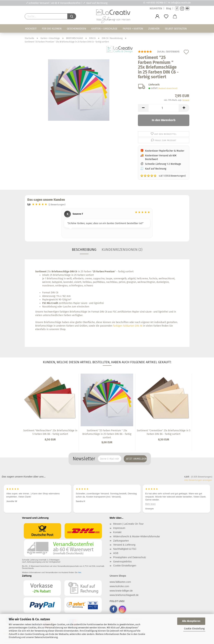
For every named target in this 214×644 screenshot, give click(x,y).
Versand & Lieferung (124, 545)
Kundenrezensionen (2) (122, 250)
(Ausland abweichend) (168, 88)
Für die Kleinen (52, 29)
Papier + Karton (133, 29)
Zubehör (154, 29)
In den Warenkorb (164, 120)
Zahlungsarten (121, 541)
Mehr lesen (150, 504)
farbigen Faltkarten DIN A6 (128, 326)
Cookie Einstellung (194, 629)
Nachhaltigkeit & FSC (125, 549)
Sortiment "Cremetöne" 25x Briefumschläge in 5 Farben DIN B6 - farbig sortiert (164, 432)
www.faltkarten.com (120, 582)
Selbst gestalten (176, 29)
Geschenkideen (76, 29)
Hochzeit (31, 29)
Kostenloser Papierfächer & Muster (165, 151)
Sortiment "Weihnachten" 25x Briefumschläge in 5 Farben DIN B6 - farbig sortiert (50, 432)
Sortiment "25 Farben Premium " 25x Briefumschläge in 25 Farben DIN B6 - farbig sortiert (107, 434)
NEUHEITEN (156, 9)
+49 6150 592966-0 (156, 3)
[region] (107, 224)
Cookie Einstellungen (125, 566)
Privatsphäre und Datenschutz (130, 557)
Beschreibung (84, 250)
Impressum (119, 528)
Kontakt (117, 532)
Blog (169, 9)
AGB (116, 553)
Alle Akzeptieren (191, 621)
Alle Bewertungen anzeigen (198, 480)
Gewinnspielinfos (123, 562)
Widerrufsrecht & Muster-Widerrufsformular (137, 536)
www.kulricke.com (119, 586)
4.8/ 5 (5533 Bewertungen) (163, 175)
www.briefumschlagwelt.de (124, 595)
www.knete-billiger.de (121, 591)
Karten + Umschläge (104, 29)
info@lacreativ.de (181, 3)
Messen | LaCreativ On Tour (128, 524)
